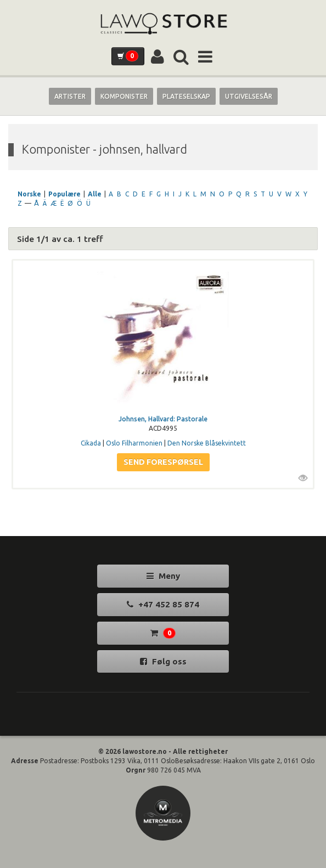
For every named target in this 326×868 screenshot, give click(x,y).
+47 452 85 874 (163, 604)
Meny (163, 576)
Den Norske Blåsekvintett (207, 443)
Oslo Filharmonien (134, 443)
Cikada (91, 443)
